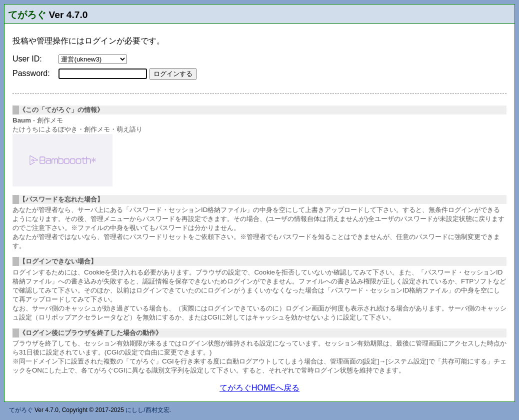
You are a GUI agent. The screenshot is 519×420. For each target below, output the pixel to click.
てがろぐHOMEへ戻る (259, 388)
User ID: (27, 59)
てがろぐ (27, 15)
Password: (31, 73)
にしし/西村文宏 (147, 410)
